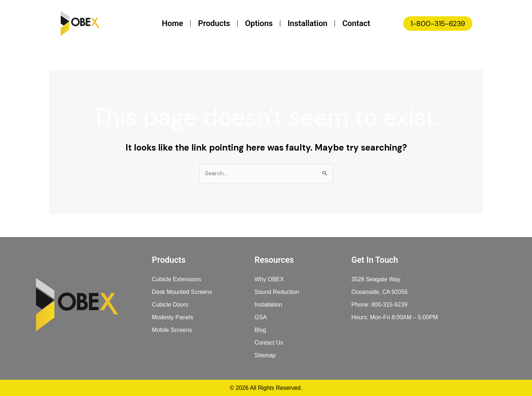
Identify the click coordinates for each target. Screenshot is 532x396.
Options (259, 23)
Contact (356, 23)
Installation (307, 23)
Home (172, 23)
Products (214, 23)
